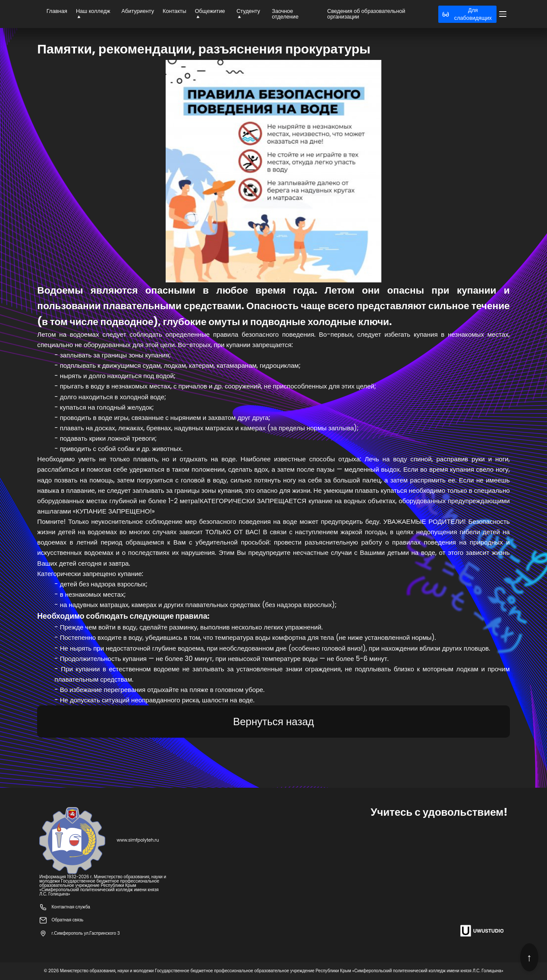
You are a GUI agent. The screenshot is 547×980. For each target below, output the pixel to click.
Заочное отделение (285, 14)
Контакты (174, 11)
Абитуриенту (138, 11)
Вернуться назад (273, 722)
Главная (57, 11)
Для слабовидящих (467, 14)
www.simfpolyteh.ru (138, 840)
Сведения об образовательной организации (366, 14)
